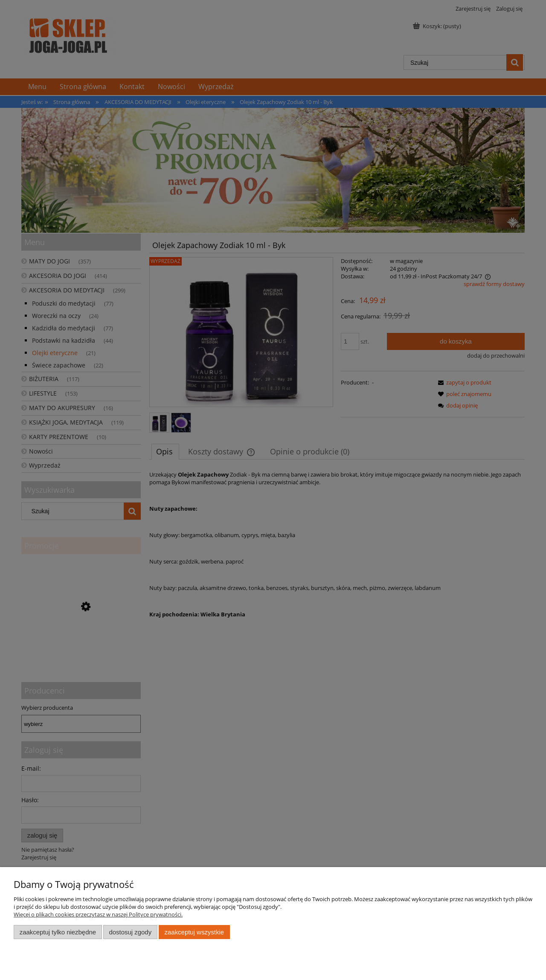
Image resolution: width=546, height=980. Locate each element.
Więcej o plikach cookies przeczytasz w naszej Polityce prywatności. (98, 914)
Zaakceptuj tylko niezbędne (58, 932)
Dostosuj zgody (130, 932)
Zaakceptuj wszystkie (194, 932)
